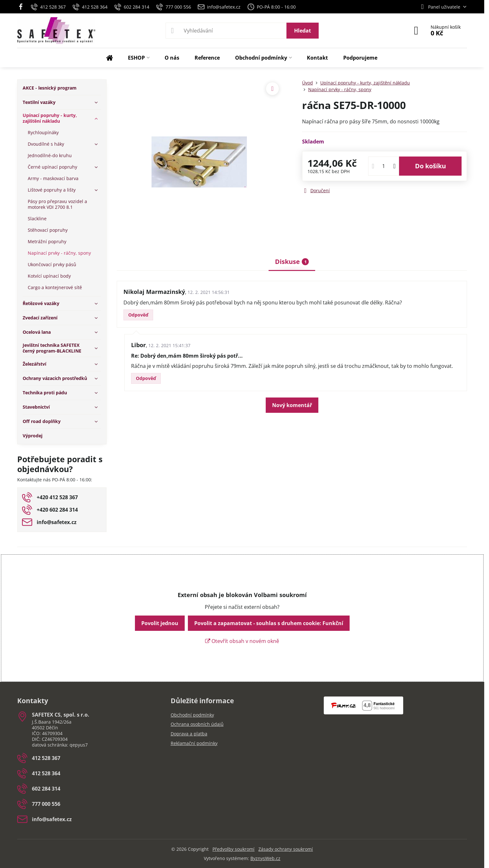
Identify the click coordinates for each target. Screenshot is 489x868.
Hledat (303, 31)
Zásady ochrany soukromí (286, 849)
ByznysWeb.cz (265, 858)
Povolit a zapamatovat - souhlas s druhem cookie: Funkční (269, 623)
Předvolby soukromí (233, 849)
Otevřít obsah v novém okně (242, 641)
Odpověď (138, 315)
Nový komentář (292, 405)
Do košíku (430, 166)
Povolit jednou (160, 623)
